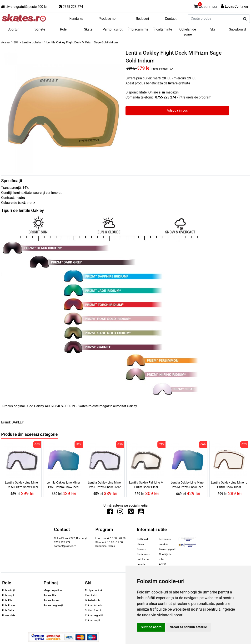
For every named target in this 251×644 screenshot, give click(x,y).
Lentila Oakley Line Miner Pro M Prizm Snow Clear (22, 485)
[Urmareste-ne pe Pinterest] (131, 513)
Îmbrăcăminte (138, 29)
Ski (213, 29)
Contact (171, 19)
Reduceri (143, 19)
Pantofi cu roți (113, 29)
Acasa (5, 42)
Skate (88, 29)
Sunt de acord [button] (151, 627)
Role (63, 29)
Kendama (76, 19)
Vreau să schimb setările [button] (188, 627)
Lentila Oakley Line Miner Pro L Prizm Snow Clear (105, 485)
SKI (16, 42)
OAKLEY (18, 422)
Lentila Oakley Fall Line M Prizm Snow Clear (146, 485)
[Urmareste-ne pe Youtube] (141, 513)
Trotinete (39, 29)
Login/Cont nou (236, 6)
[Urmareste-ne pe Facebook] (110, 513)
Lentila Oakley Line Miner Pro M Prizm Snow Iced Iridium (188, 485)
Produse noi (107, 19)
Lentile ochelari (32, 42)
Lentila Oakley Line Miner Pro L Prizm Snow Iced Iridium (63, 485)
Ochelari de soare (188, 32)
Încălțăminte (163, 29)
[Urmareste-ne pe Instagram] (120, 513)
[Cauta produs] (245, 19)
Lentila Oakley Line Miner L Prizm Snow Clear (229, 485)
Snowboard (238, 29)
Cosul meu (205, 6)
